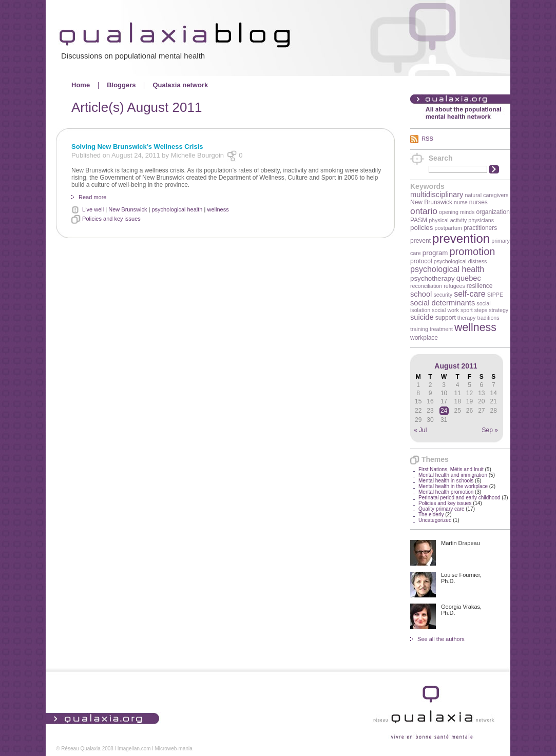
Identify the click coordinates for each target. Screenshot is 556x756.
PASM (419, 220)
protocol (421, 261)
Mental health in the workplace (453, 486)
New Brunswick (431, 202)
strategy (499, 310)
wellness (475, 327)
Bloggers (121, 85)
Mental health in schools (446, 481)
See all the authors (441, 639)
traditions (488, 318)
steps (481, 310)
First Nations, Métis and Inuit (451, 469)
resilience (480, 286)
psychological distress (461, 261)
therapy (467, 318)
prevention (461, 238)
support (446, 318)
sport (467, 310)
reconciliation (426, 286)
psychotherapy (433, 278)
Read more (92, 197)
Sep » (490, 430)
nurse (461, 202)
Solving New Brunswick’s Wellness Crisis (137, 147)
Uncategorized (435, 520)
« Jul (420, 430)
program (435, 253)
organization (493, 212)
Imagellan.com (134, 749)
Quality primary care (441, 509)
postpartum (448, 228)
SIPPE (495, 295)
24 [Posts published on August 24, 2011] (444, 411)
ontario (424, 211)
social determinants (443, 303)
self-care (469, 294)
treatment (441, 329)
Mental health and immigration (453, 475)
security (443, 295)
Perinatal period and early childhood (459, 498)
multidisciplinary (437, 195)
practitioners (480, 228)
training (419, 329)
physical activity (448, 220)
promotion (473, 251)
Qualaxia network (180, 85)
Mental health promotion (446, 492)
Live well (93, 209)
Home (81, 85)
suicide (422, 317)
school (421, 294)
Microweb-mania (173, 749)
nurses (478, 202)
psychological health (447, 269)
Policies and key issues (445, 503)
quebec (469, 278)
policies (421, 228)
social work (445, 310)
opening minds (457, 212)
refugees (454, 286)
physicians (481, 220)
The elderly (431, 515)
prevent (420, 241)
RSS (427, 139)
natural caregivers (487, 195)
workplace (424, 338)
